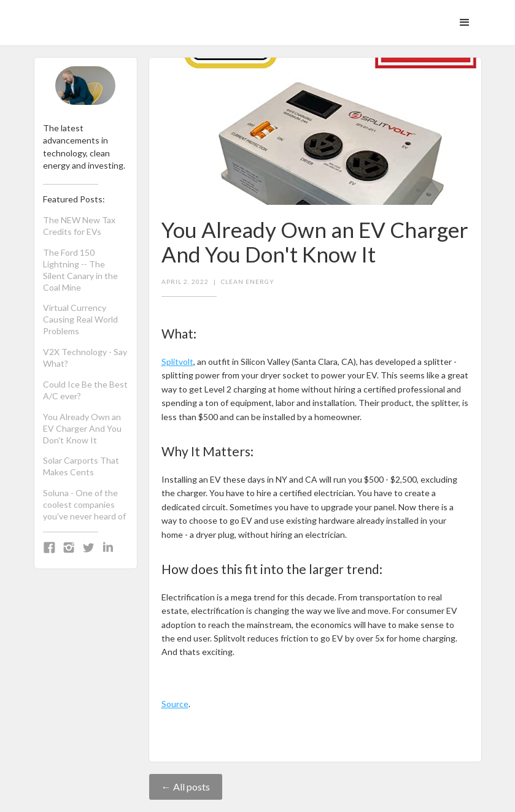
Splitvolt (177, 362)
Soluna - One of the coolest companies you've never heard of (84, 504)
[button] (465, 23)
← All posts (186, 787)
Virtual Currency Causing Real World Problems (80, 319)
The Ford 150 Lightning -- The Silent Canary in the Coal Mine (80, 270)
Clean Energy (248, 282)
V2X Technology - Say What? (85, 358)
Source (175, 704)
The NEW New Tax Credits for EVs (79, 226)
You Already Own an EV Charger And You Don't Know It (82, 428)
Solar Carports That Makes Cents (81, 466)
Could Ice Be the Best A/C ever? (85, 390)
